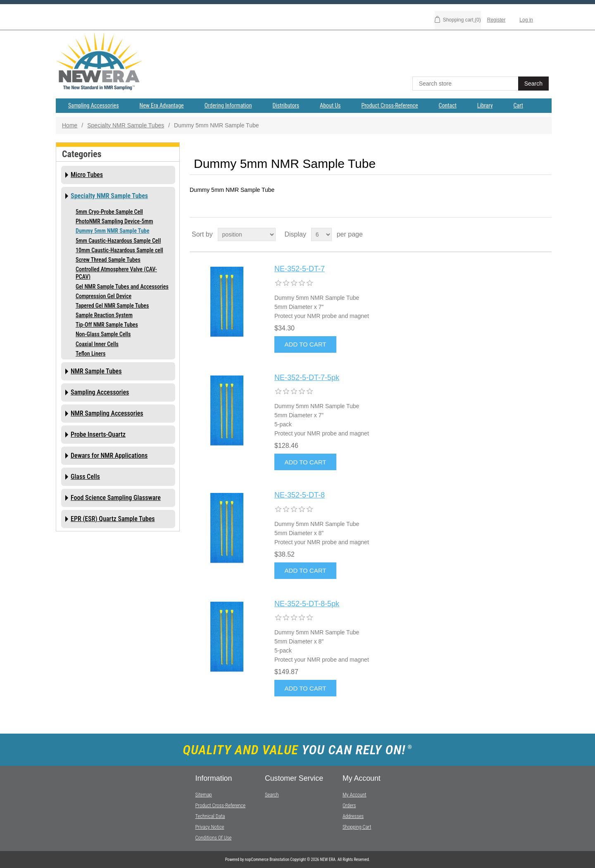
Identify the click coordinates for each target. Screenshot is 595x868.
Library (485, 105)
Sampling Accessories (94, 105)
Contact (448, 105)
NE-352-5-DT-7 (300, 269)
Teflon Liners (90, 354)
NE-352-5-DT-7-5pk (307, 378)
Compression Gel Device (104, 296)
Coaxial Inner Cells (97, 344)
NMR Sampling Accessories (107, 413)
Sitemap (203, 795)
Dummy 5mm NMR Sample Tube (112, 231)
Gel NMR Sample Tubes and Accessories (122, 287)
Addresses (353, 816)
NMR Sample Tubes (96, 371)
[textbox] (466, 84)
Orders (349, 805)
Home (70, 125)
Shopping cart (357, 827)
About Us (330, 105)
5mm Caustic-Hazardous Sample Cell (118, 241)
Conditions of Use (213, 838)
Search (272, 795)
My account (355, 795)
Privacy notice (209, 827)
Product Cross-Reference (389, 105)
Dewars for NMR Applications (109, 456)
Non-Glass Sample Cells (103, 334)
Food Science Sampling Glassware (116, 498)
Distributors (286, 105)
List (545, 234)
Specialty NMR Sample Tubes (126, 125)
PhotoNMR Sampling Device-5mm (114, 221)
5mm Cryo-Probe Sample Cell (109, 212)
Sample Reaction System (104, 315)
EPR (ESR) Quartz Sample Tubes (113, 519)
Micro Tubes (87, 175)
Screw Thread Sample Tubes (108, 260)
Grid (530, 234)
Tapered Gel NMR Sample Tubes (112, 306)
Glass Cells (85, 477)
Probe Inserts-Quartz (98, 434)
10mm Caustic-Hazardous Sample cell (119, 250)
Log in (526, 20)
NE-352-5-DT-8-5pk (307, 604)
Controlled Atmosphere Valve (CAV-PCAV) (116, 273)
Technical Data (210, 816)
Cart (518, 105)
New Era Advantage (162, 105)
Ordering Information (228, 105)
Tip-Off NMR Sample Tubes (107, 325)
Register (496, 20)
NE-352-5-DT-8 (300, 495)
